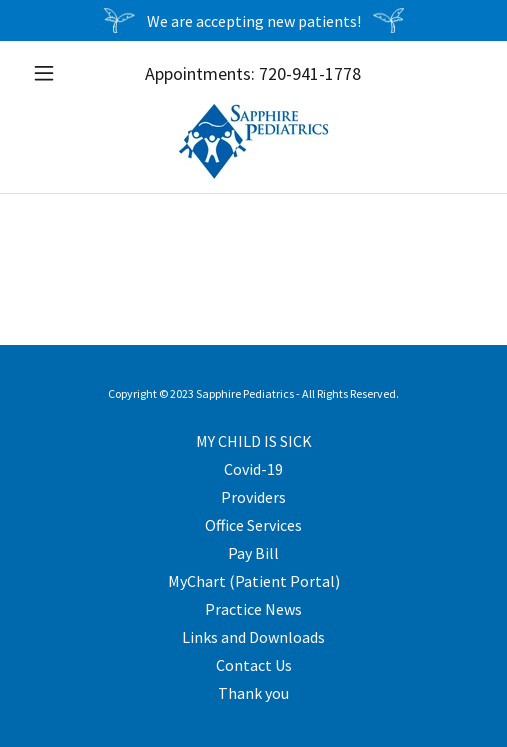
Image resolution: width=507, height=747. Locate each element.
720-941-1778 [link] (310, 73)
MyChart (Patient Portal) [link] (254, 581)
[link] (253, 141)
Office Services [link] (253, 525)
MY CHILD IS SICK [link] (254, 441)
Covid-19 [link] (253, 469)
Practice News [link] (253, 609)
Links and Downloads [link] (253, 637)
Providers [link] (253, 497)
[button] (58, 73)
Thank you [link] (253, 693)
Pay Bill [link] (253, 553)
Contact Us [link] (254, 665)
